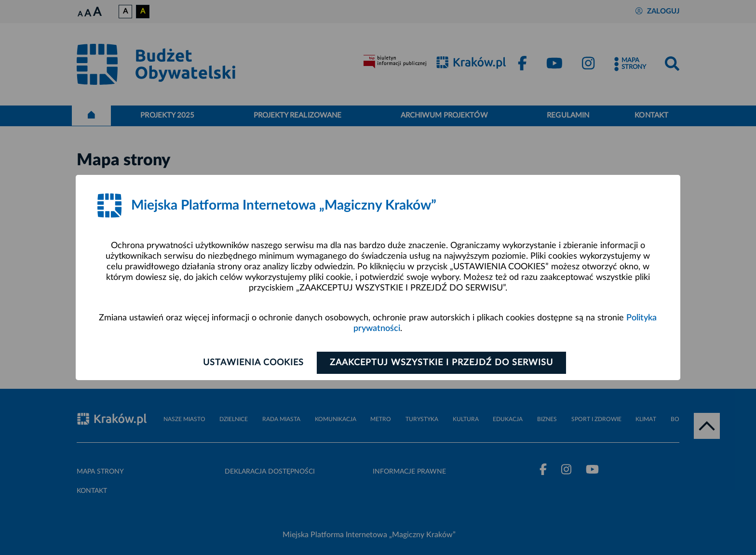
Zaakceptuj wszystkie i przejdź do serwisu (441, 363)
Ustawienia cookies (253, 363)
